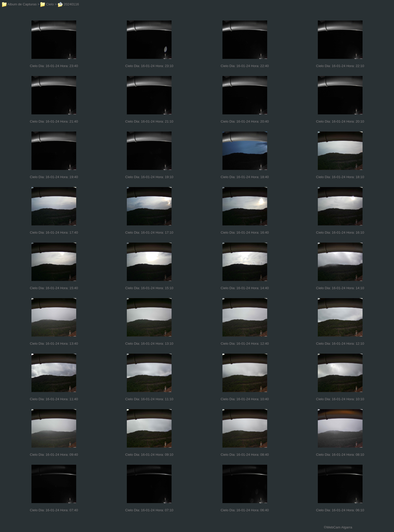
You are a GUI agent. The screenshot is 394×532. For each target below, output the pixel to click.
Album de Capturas (19, 4)
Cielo (47, 4)
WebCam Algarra (339, 527)
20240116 (68, 4)
